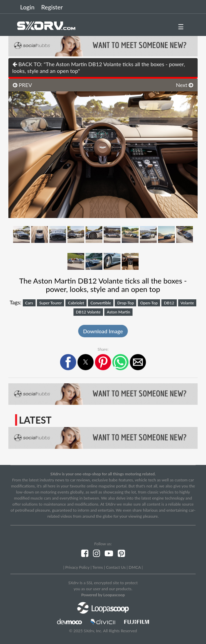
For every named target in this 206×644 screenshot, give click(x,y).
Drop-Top (125, 303)
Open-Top (149, 303)
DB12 (169, 303)
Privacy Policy (77, 567)
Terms (97, 567)
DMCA (135, 567)
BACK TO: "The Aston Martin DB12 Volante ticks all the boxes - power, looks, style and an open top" (99, 67)
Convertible (101, 303)
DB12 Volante (88, 312)
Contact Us (116, 567)
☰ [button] (181, 27)
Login (27, 7)
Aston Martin (118, 312)
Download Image (103, 331)
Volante (187, 303)
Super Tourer (50, 303)
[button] (68, 362)
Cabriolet (76, 303)
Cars (29, 303)
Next (185, 85)
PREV (22, 85)
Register (52, 7)
